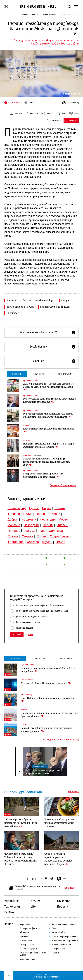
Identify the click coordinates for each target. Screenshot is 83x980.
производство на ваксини (55, 307)
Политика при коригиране (64, 937)
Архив (31, 634)
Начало (25, 14)
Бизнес (36, 901)
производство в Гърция (20, 307)
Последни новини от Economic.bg (61, 740)
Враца (40, 514)
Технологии (12, 906)
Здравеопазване (50, 14)
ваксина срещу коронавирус (39, 300)
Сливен (13, 536)
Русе (42, 531)
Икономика (12, 901)
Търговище (15, 542)
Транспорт (27, 455)
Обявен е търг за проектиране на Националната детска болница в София (58, 859)
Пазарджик (32, 525)
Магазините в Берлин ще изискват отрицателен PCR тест (43, 772)
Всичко (9, 912)
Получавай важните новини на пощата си (37, 886)
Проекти (63, 906)
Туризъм (26, 440)
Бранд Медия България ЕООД (65, 941)
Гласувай (17, 635)
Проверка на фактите (30, 928)
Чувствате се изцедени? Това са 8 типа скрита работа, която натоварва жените (20, 859)
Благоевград (17, 508)
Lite (33, 906)
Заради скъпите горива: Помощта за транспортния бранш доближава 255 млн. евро (47, 462)
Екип (54, 928)
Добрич (13, 519)
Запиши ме (69, 888)
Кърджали (29, 519)
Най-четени (40, 374)
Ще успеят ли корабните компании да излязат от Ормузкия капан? (49, 715)
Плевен (62, 525)
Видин (28, 514)
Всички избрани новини (63, 485)
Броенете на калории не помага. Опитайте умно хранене (59, 823)
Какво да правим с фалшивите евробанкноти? (49, 430)
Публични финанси (31, 380)
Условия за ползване (61, 945)
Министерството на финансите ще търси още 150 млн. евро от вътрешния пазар (48, 415)
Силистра (56, 531)
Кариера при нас (27, 945)
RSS (62, 879)
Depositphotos (53, 977)
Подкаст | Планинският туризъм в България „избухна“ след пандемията (49, 445)
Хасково (33, 542)
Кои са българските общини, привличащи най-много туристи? (47, 730)
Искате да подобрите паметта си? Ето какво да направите (48, 670)
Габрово (54, 514)
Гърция (65, 300)
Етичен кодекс (26, 941)
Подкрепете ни (59, 949)
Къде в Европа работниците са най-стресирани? (49, 700)
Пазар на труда (27, 695)
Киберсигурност (27, 680)
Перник (48, 525)
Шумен (47, 542)
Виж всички (73, 792)
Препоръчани (64, 374)
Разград (29, 531)
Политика (24, 710)
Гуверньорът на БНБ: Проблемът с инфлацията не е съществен (43, 475)
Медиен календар (28, 959)
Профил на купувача (29, 949)
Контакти (24, 937)
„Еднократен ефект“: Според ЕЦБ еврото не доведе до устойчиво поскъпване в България (48, 387)
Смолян (27, 536)
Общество (35, 14)
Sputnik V (12, 300)
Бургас (34, 508)
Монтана (14, 525)
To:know (26, 425)
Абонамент (25, 932)
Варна (47, 508)
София (41, 536)
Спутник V (13, 313)
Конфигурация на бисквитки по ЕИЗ (33, 954)
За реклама (25, 924)
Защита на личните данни (64, 924)
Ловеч (63, 519)
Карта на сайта (59, 932)
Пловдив (14, 531)
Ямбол (60, 542)
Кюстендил (48, 519)
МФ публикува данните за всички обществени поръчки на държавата (50, 400)
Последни (17, 374)
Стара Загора (60, 536)
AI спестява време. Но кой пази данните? (46, 683)
